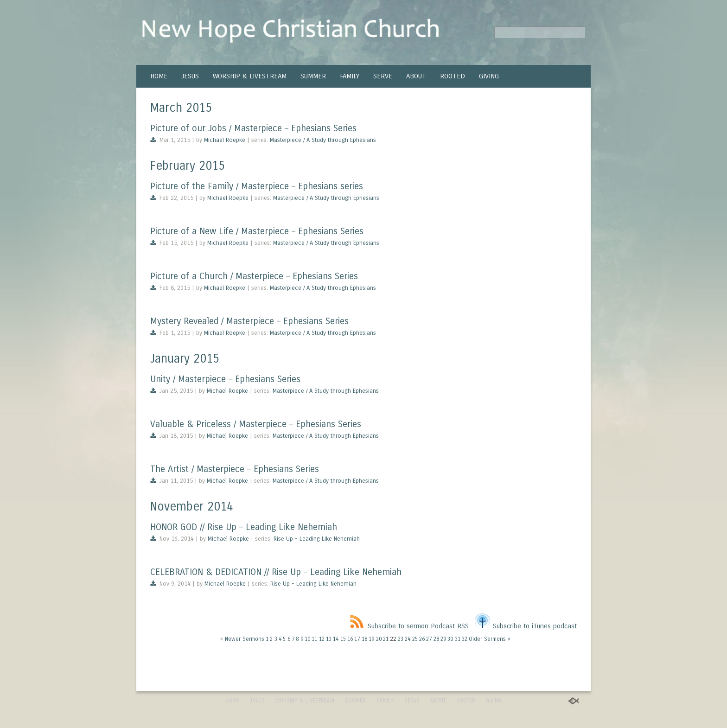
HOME (159, 76)
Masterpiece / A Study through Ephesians (323, 140)
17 (357, 639)
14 (336, 639)
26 (422, 639)
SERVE (383, 76)
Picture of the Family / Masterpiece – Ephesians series (257, 186)
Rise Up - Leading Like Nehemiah (317, 539)
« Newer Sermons (242, 639)
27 (429, 639)
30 (450, 639)
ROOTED (453, 76)
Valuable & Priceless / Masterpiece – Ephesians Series (256, 424)
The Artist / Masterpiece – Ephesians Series (235, 469)
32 (465, 639)
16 (350, 639)
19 (371, 639)
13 (329, 639)
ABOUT (416, 76)
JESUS (190, 76)
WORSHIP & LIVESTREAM (250, 76)
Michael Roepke (225, 140)
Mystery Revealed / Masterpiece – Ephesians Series (249, 321)
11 (314, 639)
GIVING (489, 76)
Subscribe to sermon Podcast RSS (409, 626)
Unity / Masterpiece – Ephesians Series (225, 379)
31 (458, 639)
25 (415, 639)
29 (443, 639)
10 (307, 639)
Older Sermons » (490, 639)
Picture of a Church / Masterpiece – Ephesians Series (254, 276)
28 (436, 639)
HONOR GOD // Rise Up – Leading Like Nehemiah (244, 527)
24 (408, 639)
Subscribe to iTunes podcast (526, 626)
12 (322, 639)
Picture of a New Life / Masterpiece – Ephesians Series (257, 231)
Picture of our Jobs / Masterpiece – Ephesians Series (253, 128)
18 (364, 639)
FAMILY (350, 76)
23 (401, 639)
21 (386, 639)
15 (343, 639)
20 (379, 639)
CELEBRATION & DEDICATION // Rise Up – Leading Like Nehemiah (276, 572)
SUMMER (313, 76)
